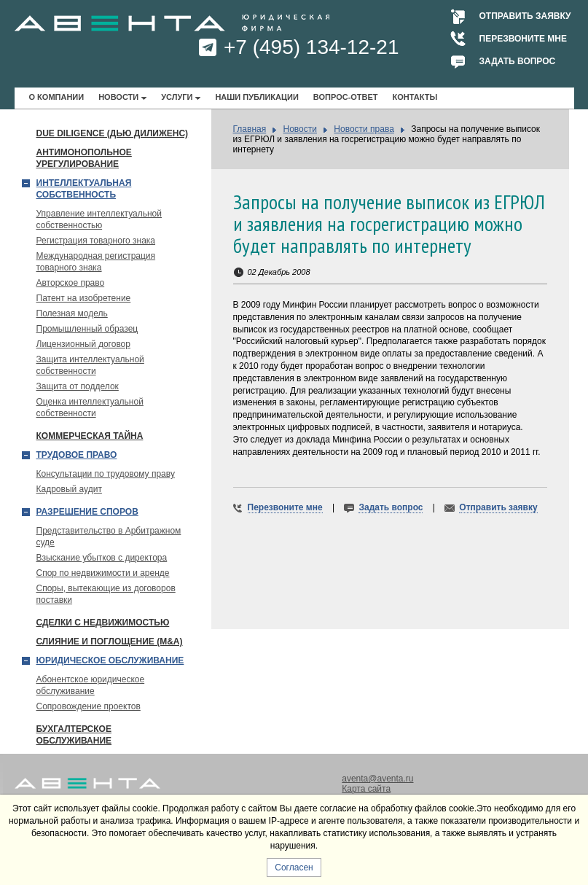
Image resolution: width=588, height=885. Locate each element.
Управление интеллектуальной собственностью (99, 219)
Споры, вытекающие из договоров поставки (106, 594)
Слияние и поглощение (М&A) (110, 642)
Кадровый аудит (69, 489)
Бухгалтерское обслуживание (74, 735)
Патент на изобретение (84, 298)
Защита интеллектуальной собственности (90, 365)
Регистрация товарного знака (96, 241)
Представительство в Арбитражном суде (109, 537)
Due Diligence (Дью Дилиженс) (113, 133)
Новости (118, 97)
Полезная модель (72, 313)
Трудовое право (77, 455)
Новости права (364, 129)
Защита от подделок (78, 386)
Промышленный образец (87, 329)
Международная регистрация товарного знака (96, 262)
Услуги (177, 97)
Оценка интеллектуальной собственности (90, 408)
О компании (57, 97)
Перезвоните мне (523, 39)
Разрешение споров (87, 512)
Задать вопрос (518, 61)
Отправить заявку (525, 16)
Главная (250, 129)
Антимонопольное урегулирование (84, 158)
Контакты (415, 97)
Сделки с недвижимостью (103, 623)
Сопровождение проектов (89, 706)
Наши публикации (256, 97)
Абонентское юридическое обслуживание (91, 685)
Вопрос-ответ (346, 97)
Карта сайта (366, 789)
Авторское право (71, 283)
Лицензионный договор (83, 344)
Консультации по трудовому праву (106, 474)
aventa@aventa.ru (377, 779)
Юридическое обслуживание (110, 660)
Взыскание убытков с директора (102, 558)
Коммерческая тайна (90, 436)
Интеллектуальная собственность (84, 189)
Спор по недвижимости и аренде (103, 573)
